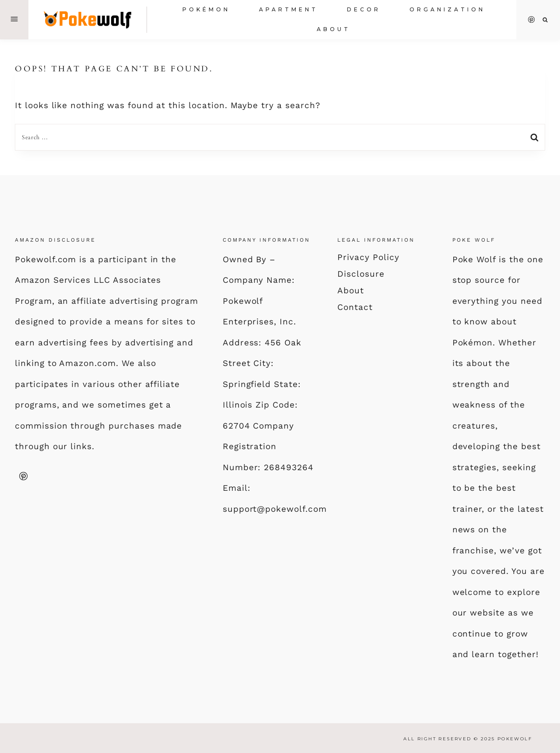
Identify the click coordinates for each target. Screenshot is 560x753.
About (334, 29)
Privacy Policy (368, 257)
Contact (355, 307)
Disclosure (361, 274)
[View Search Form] (545, 20)
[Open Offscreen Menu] (14, 20)
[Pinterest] (532, 20)
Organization (447, 9)
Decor (364, 9)
